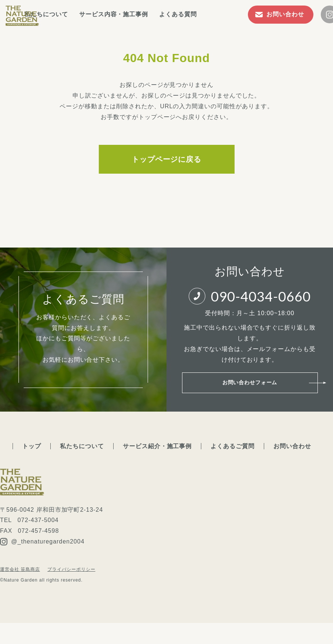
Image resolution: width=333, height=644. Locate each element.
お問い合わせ (292, 454)
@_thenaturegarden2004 (42, 550)
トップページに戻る (167, 159)
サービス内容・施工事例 (143, 14)
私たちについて (76, 14)
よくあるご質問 (233, 454)
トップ (32, 454)
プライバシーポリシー (71, 577)
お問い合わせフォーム (250, 387)
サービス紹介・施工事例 (157, 454)
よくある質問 (208, 14)
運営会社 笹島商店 (20, 577)
